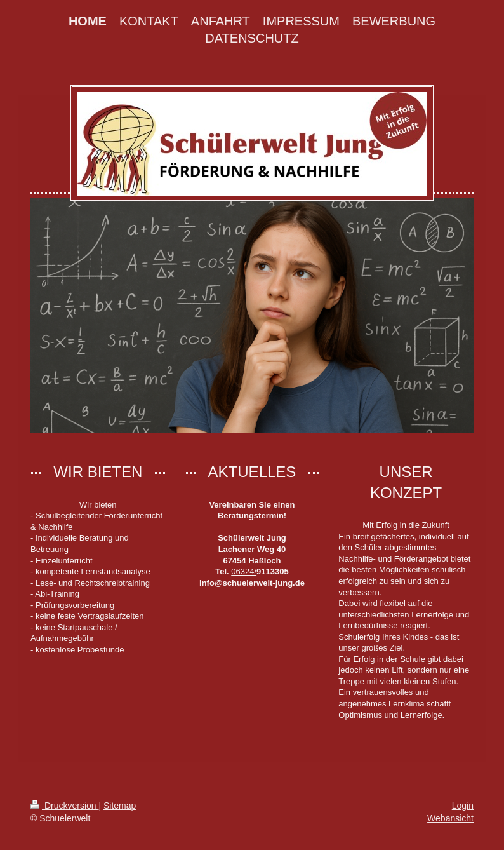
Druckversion (64, 806)
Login (463, 806)
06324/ (244, 571)
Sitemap (120, 806)
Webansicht (450, 818)
